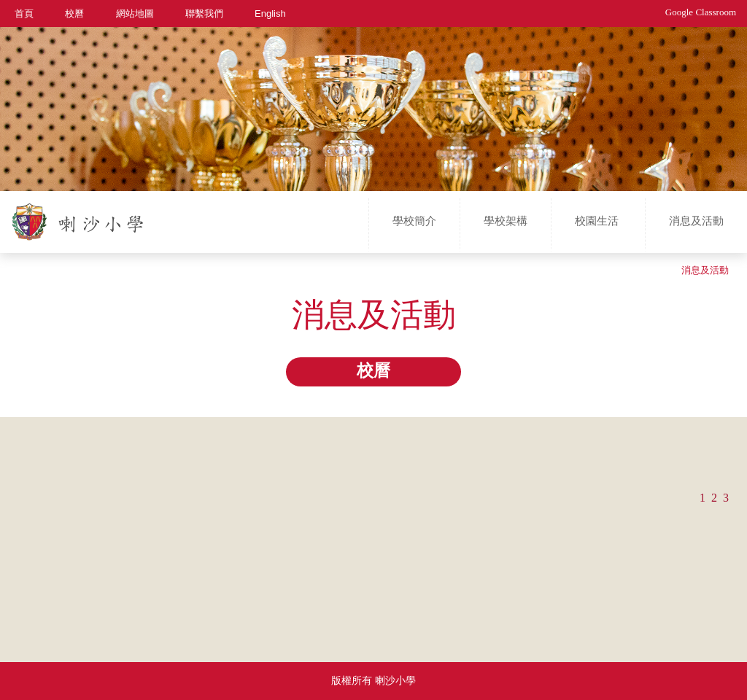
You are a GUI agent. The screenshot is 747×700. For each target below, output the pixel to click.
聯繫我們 (204, 13)
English (270, 13)
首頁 (24, 13)
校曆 (74, 13)
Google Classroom (701, 12)
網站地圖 (135, 13)
